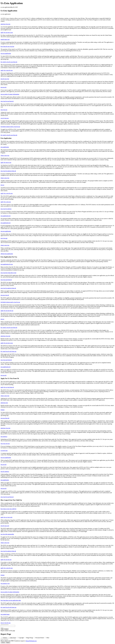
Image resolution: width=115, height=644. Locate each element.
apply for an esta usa (6, 560)
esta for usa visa (5, 79)
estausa (3, 410)
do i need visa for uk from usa (8, 351)
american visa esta (5, 24)
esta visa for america (6, 209)
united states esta (5, 39)
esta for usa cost (5, 526)
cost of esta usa (5, 118)
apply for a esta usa (6, 202)
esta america (4, 437)
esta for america (5, 472)
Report (8, 642)
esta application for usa (7, 264)
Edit (2, 629)
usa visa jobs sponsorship (7, 534)
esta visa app (4, 238)
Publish (6, 629)
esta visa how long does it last (8, 273)
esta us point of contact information (10, 94)
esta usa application (6, 53)
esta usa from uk (5, 418)
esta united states (5, 614)
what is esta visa (5, 155)
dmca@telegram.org (31, 641)
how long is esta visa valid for (8, 509)
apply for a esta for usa (7, 70)
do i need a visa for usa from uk (9, 62)
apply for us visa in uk (6, 517)
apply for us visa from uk (7, 387)
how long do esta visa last (7, 46)
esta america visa (5, 583)
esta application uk (6, 216)
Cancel (3, 642)
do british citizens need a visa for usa (10, 127)
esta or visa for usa (6, 623)
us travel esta (4, 451)
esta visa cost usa (5, 444)
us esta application (6, 7)
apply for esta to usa (6, 162)
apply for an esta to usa (7, 32)
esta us (2, 185)
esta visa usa (4, 110)
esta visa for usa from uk (7, 101)
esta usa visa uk (5, 295)
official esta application (7, 254)
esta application (5, 147)
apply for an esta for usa (7, 311)
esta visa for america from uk (8, 171)
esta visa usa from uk (6, 280)
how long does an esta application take (11, 600)
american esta (4, 403)
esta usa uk (4, 87)
